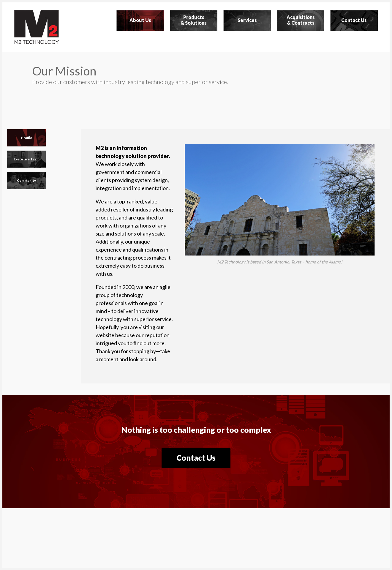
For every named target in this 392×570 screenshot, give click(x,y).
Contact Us (196, 458)
